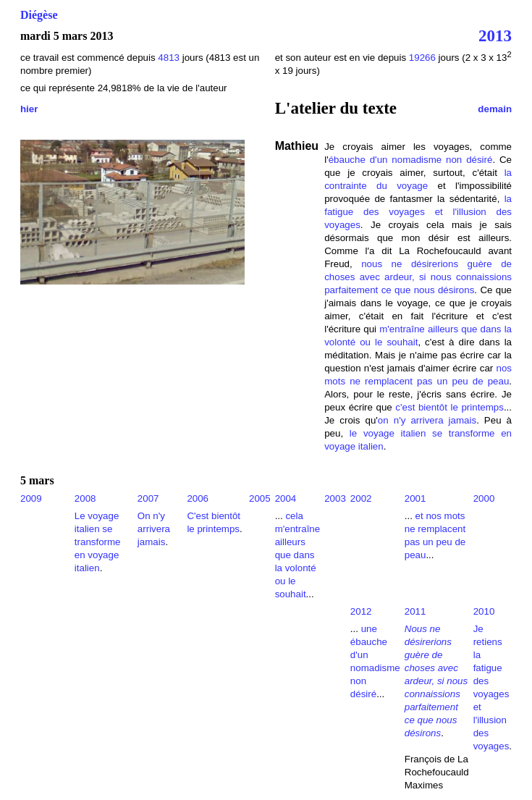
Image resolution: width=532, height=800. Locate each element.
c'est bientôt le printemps (449, 407)
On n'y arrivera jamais (154, 529)
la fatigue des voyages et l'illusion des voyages (418, 212)
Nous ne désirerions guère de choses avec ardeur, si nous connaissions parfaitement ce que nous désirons (436, 681)
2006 (198, 498)
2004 (286, 498)
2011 (415, 611)
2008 (85, 498)
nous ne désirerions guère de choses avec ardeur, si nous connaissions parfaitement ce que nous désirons (418, 277)
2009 (31, 498)
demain (495, 109)
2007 (148, 498)
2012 (361, 611)
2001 (415, 498)
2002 (361, 498)
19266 (422, 58)
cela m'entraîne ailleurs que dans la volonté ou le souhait (298, 555)
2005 (260, 498)
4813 (170, 58)
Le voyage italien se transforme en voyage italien (98, 542)
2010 (484, 611)
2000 (484, 498)
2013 (495, 35)
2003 (335, 498)
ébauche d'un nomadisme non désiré (411, 160)
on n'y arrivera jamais (427, 420)
